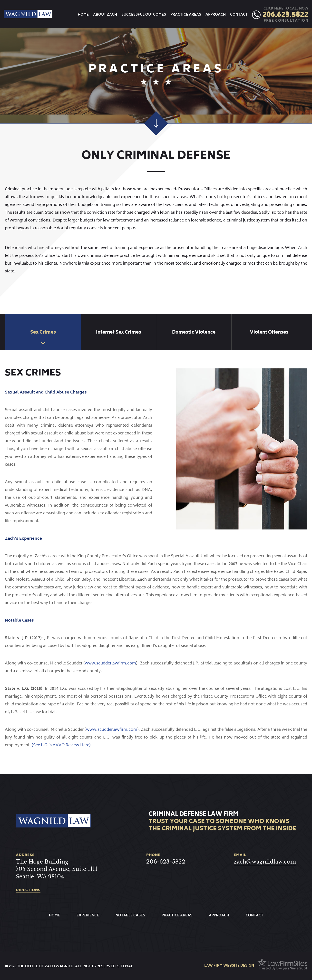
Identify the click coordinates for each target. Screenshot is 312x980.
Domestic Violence (194, 333)
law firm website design (229, 966)
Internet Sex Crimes (119, 333)
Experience (88, 916)
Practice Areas (186, 15)
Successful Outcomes (144, 15)
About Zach (105, 15)
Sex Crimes (43, 333)
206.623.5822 (285, 15)
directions (28, 891)
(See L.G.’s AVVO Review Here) (61, 745)
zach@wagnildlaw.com (265, 862)
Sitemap (125, 966)
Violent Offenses (269, 333)
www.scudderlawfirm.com (110, 663)
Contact (239, 15)
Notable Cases (130, 916)
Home (83, 15)
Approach (216, 15)
